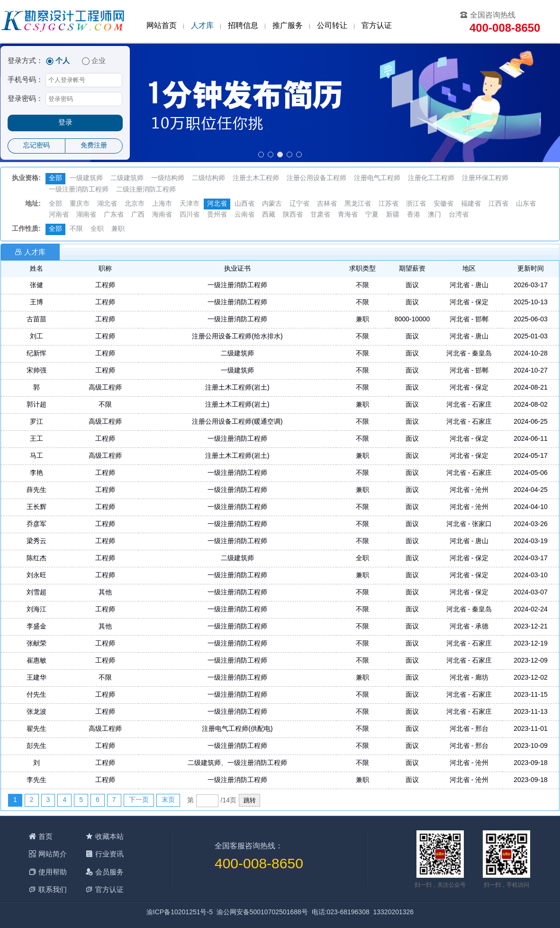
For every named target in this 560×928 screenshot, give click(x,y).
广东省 (114, 215)
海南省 (162, 215)
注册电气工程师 (377, 178)
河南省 (59, 215)
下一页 (139, 800)
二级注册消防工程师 (146, 190)
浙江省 (416, 204)
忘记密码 (36, 146)
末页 (168, 800)
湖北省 (107, 204)
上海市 (162, 204)
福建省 (471, 204)
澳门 (434, 215)
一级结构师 (168, 178)
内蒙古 (272, 204)
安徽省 (443, 204)
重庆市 (80, 204)
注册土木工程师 (256, 178)
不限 (76, 229)
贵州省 (217, 215)
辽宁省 (299, 204)
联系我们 (53, 889)
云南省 (244, 215)
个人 (63, 61)
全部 (55, 178)
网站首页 (162, 26)
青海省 (348, 215)
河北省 (217, 204)
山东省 (526, 204)
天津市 (190, 204)
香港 (414, 215)
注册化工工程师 (431, 178)
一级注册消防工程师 (79, 190)
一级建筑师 (86, 178)
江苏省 (388, 204)
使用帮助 (53, 872)
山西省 (244, 204)
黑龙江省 (358, 204)
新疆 (393, 215)
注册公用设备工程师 (316, 178)
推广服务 (288, 26)
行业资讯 (109, 854)
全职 (97, 229)
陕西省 (293, 215)
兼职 (118, 229)
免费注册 (94, 146)
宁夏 (372, 215)
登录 (65, 123)
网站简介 (53, 854)
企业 (99, 61)
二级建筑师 (127, 178)
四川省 (190, 215)
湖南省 (86, 215)
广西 (138, 215)
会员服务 (109, 872)
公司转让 (332, 26)
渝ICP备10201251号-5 (180, 913)
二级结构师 (208, 178)
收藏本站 (109, 836)
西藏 (269, 215)
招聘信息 (243, 26)
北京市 (135, 204)
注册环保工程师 (485, 178)
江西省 (498, 204)
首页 (45, 836)
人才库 (202, 26)
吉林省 (327, 204)
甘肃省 (320, 215)
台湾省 (459, 215)
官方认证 (377, 26)
